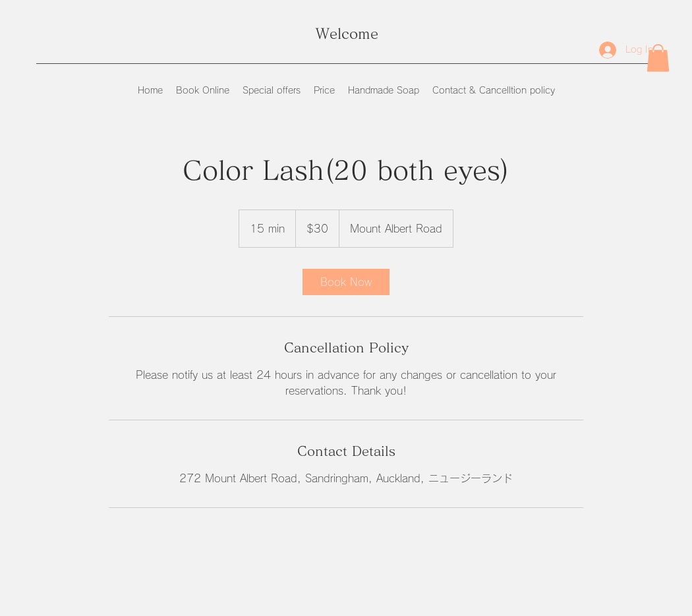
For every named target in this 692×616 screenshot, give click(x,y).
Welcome (347, 34)
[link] (346, 282)
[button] (658, 58)
